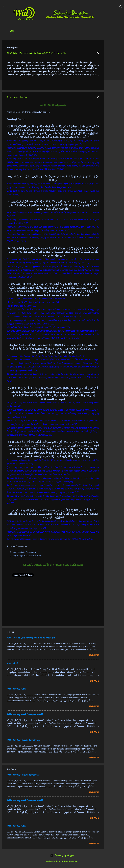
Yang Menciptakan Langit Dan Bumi (26, 556)
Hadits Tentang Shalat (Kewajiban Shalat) (25, 714)
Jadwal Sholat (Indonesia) (48, 32)
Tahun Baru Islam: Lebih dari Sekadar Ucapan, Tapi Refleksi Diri (36, 53)
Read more (94, 655)
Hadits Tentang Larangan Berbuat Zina (24, 740)
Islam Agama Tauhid (23, 575)
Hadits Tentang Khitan (16, 689)
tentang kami (88, 32)
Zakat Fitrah (13, 663)
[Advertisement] (114, 78)
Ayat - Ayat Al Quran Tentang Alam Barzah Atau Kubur (31, 638)
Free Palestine (71, 32)
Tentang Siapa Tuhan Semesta (24, 552)
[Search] (121, 7)
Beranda (14, 32)
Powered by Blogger (62, 856)
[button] (98, 53)
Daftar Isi (27, 32)
